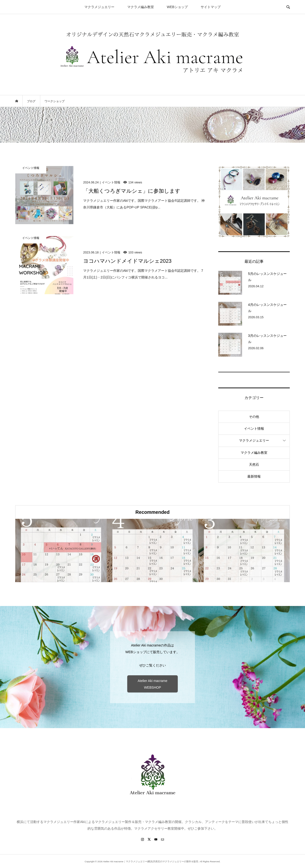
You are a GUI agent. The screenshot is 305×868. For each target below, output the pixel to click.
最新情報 (254, 476)
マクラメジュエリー (99, 7)
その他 (254, 417)
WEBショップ (177, 7)
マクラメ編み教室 (141, 7)
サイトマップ (211, 7)
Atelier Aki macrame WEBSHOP (152, 684)
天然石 (254, 464)
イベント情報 (254, 429)
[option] (61, 551)
